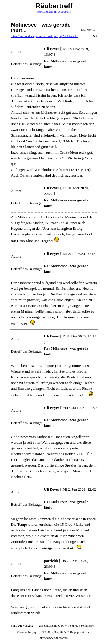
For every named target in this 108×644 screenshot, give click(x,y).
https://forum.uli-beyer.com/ (54, 12)
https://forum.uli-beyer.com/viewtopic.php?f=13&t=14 (44, 36)
